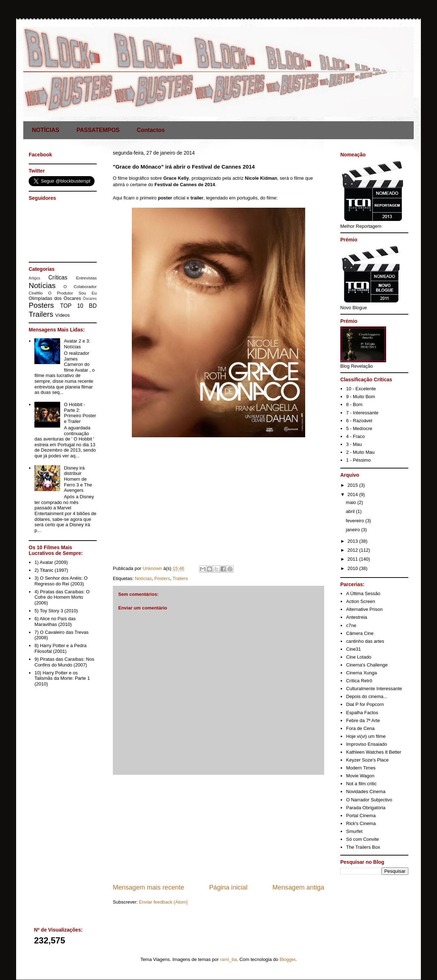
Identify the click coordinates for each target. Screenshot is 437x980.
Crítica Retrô (359, 681)
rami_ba (228, 959)
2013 (353, 541)
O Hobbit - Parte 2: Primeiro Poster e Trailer (80, 413)
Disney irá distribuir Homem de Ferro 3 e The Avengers (78, 479)
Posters (162, 578)
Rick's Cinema (361, 823)
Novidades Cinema (366, 791)
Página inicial (228, 887)
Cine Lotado (359, 657)
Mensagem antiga (298, 887)
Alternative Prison (364, 609)
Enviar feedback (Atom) (163, 902)
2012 (353, 550)
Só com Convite (362, 839)
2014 (353, 494)
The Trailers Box (363, 847)
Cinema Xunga (361, 673)
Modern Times (361, 768)
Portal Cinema (361, 816)
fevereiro (356, 521)
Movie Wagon (360, 776)
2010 (353, 568)
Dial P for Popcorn (365, 704)
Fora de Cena (360, 728)
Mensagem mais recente (148, 887)
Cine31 (353, 649)
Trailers (180, 578)
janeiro (354, 530)
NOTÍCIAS (45, 130)
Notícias (143, 578)
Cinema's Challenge (367, 665)
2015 (353, 485)
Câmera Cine (360, 633)
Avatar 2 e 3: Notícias (77, 344)
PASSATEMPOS (98, 130)
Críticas (58, 277)
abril (351, 511)
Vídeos (62, 315)
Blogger (287, 959)
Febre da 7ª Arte (363, 720)
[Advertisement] (218, 829)
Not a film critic (361, 784)
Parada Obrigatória (366, 808)
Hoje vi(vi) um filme (366, 736)
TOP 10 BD (78, 306)
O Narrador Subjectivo (369, 800)
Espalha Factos (362, 713)
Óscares (90, 299)
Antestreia (357, 617)
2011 (353, 559)
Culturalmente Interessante (374, 689)
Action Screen (361, 601)
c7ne (351, 625)
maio (352, 502)
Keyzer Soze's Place (367, 760)
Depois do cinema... (367, 696)
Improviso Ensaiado (366, 744)
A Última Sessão (363, 593)
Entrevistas (86, 278)
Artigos (34, 278)
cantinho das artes (365, 641)
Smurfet (354, 831)
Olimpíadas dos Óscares (55, 298)
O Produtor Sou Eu (72, 293)
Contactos (151, 130)
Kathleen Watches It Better (374, 752)
